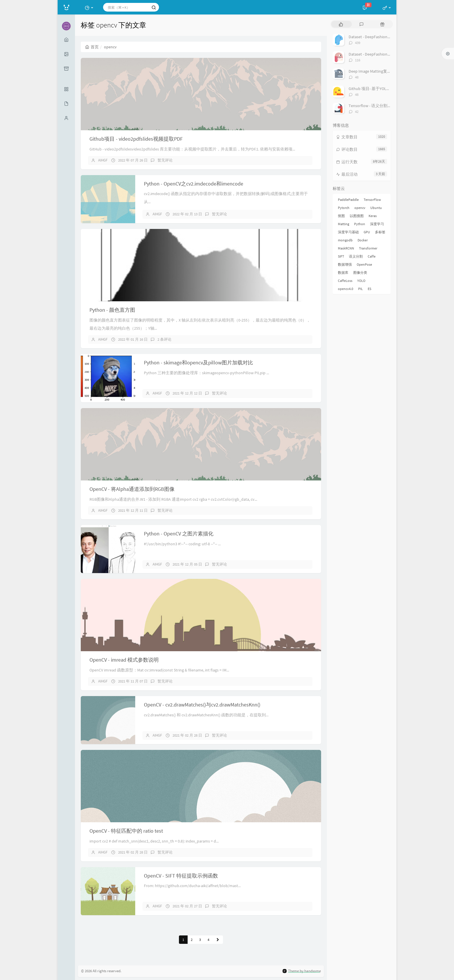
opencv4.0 (346, 289)
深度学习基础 (348, 232)
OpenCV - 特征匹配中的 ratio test (126, 831)
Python (360, 224)
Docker (363, 240)
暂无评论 (165, 160)
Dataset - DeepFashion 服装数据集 (379, 37)
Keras (373, 216)
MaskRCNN (346, 248)
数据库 (343, 272)
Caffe (372, 256)
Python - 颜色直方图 (112, 310)
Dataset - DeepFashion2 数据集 (376, 54)
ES (369, 289)
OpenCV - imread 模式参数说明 (124, 660)
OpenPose (364, 264)
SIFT (341, 256)
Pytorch (344, 208)
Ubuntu (376, 208)
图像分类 (360, 272)
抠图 (341, 216)
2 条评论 (164, 339)
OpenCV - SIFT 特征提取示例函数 (181, 876)
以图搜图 (357, 216)
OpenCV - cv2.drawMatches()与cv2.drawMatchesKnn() (202, 705)
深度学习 (377, 224)
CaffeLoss (345, 281)
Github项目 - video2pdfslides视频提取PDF (136, 139)
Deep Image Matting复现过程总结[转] (381, 71)
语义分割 (356, 256)
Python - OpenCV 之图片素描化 (179, 534)
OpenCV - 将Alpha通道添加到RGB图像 (132, 489)
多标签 (380, 232)
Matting (344, 224)
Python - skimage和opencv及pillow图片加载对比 (198, 363)
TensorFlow (372, 200)
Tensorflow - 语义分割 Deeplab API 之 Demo (387, 106)
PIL (360, 289)
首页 (92, 47)
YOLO (361, 281)
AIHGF (103, 160)
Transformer (368, 248)
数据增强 (345, 264)
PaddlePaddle (348, 200)
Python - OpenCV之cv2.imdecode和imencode (194, 184)
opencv (360, 208)
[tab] (341, 24)
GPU (367, 232)
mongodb (345, 240)
